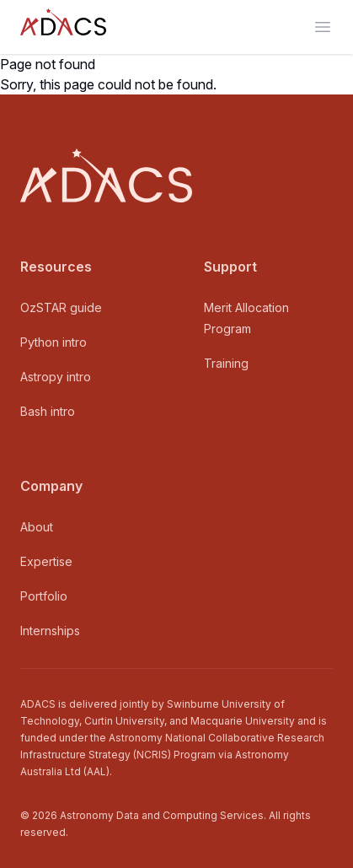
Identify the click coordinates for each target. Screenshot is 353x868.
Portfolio (44, 596)
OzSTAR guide (61, 307)
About (37, 527)
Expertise (46, 561)
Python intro (53, 342)
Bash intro (48, 411)
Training (226, 363)
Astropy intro (56, 377)
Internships (50, 631)
